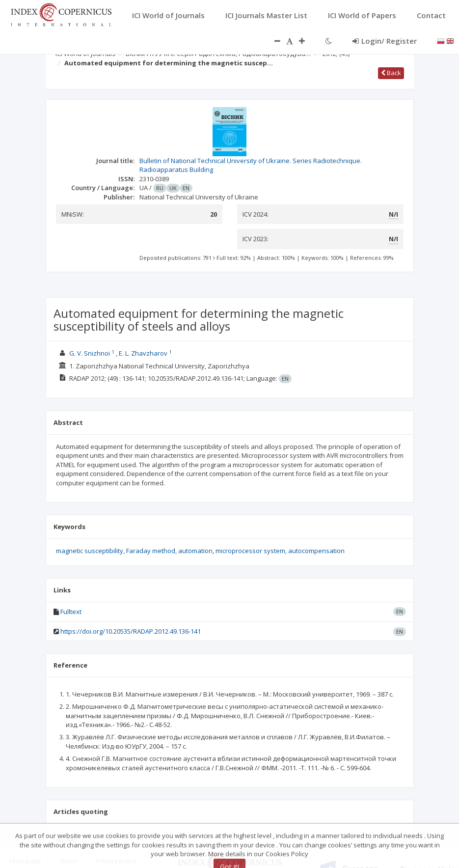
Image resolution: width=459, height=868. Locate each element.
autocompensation (316, 551)
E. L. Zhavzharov (143, 353)
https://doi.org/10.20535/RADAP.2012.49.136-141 (131, 631)
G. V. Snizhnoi (90, 353)
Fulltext (71, 612)
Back (391, 73)
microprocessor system (250, 551)
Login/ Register (385, 41)
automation (195, 551)
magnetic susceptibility (90, 551)
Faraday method (151, 551)
